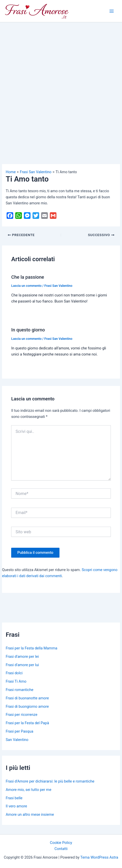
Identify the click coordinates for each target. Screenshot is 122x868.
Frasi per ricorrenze (21, 715)
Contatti (61, 849)
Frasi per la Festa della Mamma (31, 648)
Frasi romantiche (19, 690)
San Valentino (17, 740)
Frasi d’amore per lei (22, 657)
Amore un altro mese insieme (30, 814)
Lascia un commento (26, 286)
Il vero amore (16, 806)
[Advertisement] (61, 86)
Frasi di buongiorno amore (27, 706)
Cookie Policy (61, 843)
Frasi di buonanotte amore (27, 698)
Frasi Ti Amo (16, 681)
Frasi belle (14, 798)
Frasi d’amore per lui (22, 665)
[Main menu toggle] (112, 11)
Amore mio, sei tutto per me (28, 790)
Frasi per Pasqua (19, 731)
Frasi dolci (14, 673)
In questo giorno (28, 330)
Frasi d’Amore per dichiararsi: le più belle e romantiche (50, 781)
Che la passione (28, 277)
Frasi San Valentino (58, 286)
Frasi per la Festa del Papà (27, 723)
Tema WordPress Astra (99, 857)
